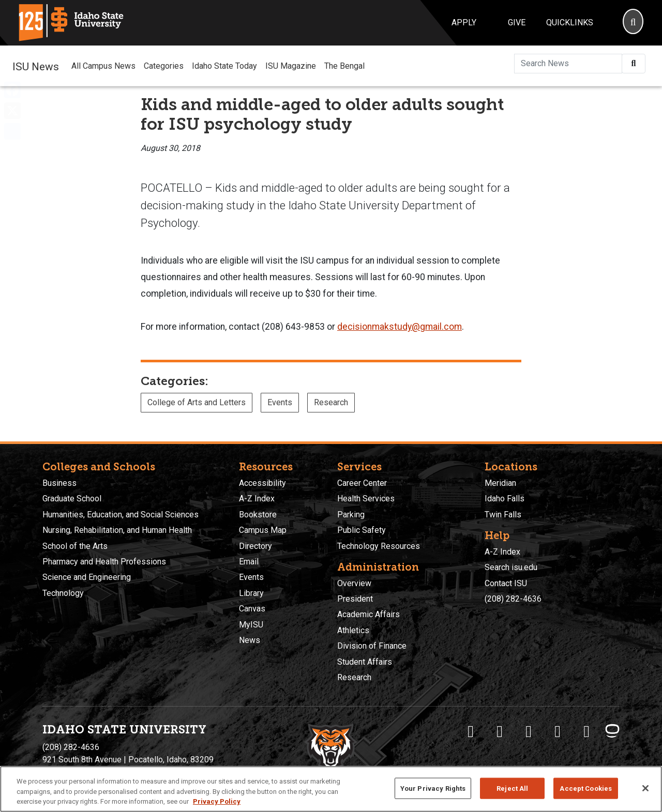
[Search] (633, 23)
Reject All (512, 788)
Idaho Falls (505, 499)
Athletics (353, 630)
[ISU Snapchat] (586, 731)
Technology (63, 593)
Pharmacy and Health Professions (104, 562)
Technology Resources (379, 546)
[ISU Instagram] (529, 731)
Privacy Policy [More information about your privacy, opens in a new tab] (217, 801)
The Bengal (344, 66)
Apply (464, 22)
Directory (255, 546)
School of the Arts (75, 546)
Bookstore (258, 515)
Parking (351, 515)
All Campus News (103, 66)
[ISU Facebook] (471, 731)
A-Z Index (257, 499)
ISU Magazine (291, 66)
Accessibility (262, 483)
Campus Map (263, 530)
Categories (164, 66)
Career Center (362, 483)
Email (249, 562)
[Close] (645, 788)
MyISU (251, 625)
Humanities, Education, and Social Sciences (121, 515)
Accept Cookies (586, 788)
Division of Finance (372, 646)
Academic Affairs (368, 614)
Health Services (366, 499)
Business (59, 483)
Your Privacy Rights (433, 788)
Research (331, 402)
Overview (354, 583)
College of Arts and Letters (197, 402)
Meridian (500, 483)
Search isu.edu (511, 567)
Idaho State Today (224, 66)
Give (517, 22)
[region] (331, 789)
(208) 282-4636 (513, 599)
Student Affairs (365, 662)
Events (280, 402)
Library (251, 593)
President (355, 599)
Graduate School (72, 499)
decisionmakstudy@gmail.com (400, 327)
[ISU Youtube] (558, 731)
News (250, 640)
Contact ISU (506, 583)
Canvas (252, 609)
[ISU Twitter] (500, 731)
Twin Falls (503, 515)
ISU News (36, 66)
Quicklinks (570, 22)
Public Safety (362, 530)
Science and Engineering (87, 577)
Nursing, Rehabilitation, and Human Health (117, 530)
